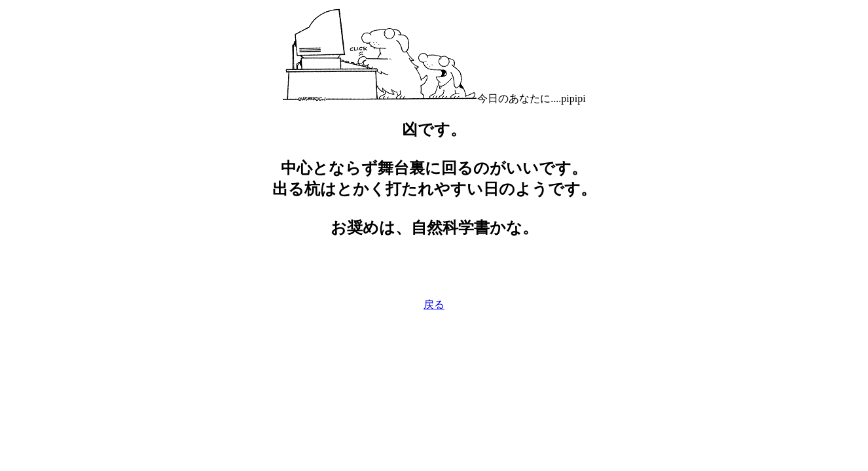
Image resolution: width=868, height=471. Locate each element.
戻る (434, 305)
